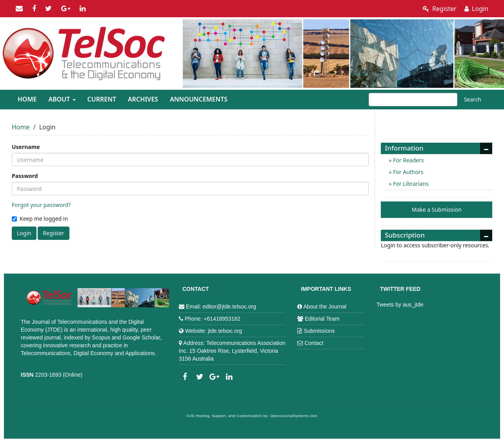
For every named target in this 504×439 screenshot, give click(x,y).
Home (27, 99)
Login (476, 9)
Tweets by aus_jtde (400, 305)
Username (26, 147)
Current (102, 99)
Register (440, 9)
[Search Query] (413, 100)
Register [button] (53, 233)
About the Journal (325, 307)
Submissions (319, 331)
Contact (314, 343)
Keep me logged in (40, 219)
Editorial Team (322, 319)
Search (473, 99)
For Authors (407, 172)
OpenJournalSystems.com (294, 416)
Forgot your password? (41, 205)
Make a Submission (437, 210)
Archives (143, 99)
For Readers (408, 160)
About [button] (62, 99)
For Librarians (410, 184)
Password (25, 176)
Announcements (199, 99)
